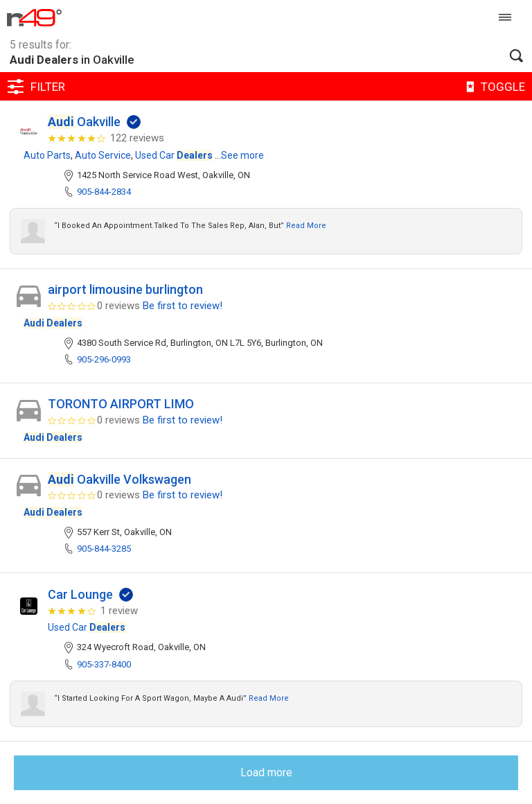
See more (242, 155)
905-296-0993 (104, 359)
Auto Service (103, 155)
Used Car (174, 155)
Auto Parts (47, 155)
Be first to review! (183, 306)
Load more (266, 772)
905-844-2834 (104, 192)
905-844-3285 (104, 549)
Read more (306, 226)
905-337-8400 (104, 664)
